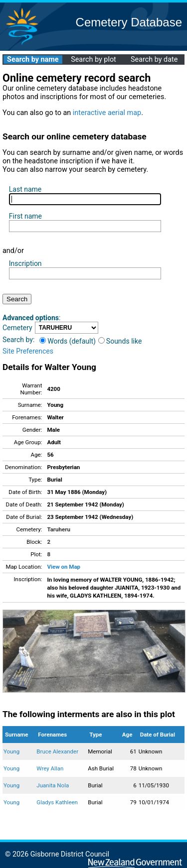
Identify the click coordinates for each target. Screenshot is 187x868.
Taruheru (58, 529)
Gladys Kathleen (57, 802)
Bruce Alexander (57, 751)
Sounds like (120, 341)
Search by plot (93, 60)
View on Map (64, 567)
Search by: (18, 340)
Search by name (33, 60)
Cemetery (17, 328)
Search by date (154, 60)
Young (11, 751)
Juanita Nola (53, 785)
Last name (25, 189)
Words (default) (68, 341)
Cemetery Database (129, 22)
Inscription (25, 263)
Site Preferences (28, 351)
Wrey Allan (50, 768)
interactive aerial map (107, 113)
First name (25, 216)
